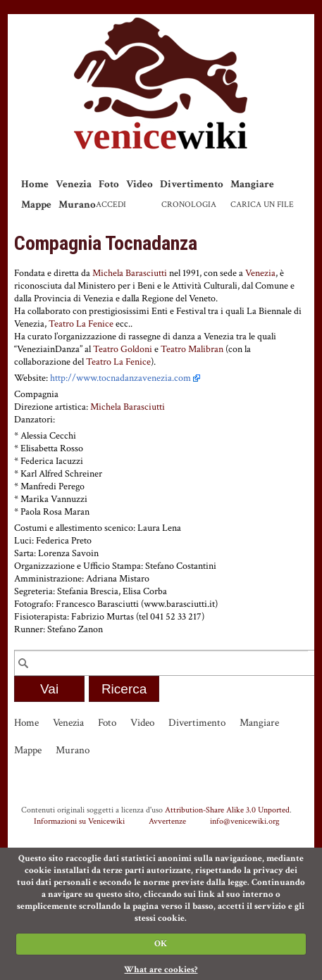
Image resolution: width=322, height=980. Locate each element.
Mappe (36, 205)
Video (140, 184)
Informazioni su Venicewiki (79, 821)
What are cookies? (161, 970)
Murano (77, 205)
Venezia (74, 184)
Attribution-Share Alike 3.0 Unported (227, 810)
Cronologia (189, 205)
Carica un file (262, 205)
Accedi (111, 205)
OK (161, 944)
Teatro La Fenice (81, 324)
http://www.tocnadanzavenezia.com (120, 378)
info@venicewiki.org (245, 821)
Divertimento (192, 184)
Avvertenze (167, 821)
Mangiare (252, 184)
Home (35, 184)
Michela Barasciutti (130, 273)
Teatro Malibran (192, 349)
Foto (109, 184)
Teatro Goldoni (123, 349)
